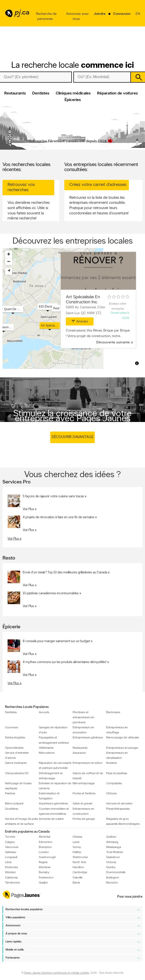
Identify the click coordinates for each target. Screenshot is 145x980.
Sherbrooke (80, 857)
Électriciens (113, 712)
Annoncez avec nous (77, 17)
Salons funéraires (16, 763)
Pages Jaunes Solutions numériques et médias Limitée (57, 973)
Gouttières (12, 809)
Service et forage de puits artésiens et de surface (21, 822)
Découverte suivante (113, 342)
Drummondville (116, 872)
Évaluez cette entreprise (118, 306)
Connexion (122, 14)
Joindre (100, 14)
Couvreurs (12, 728)
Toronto (10, 837)
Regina (43, 862)
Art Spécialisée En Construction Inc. (83, 300)
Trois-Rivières (114, 852)
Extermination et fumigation (49, 796)
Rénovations (47, 753)
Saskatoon (113, 857)
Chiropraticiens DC (17, 773)
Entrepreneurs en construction (83, 811)
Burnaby (44, 872)
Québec (111, 837)
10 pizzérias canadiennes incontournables (51, 593)
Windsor (10, 872)
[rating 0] (119, 297)
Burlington (113, 877)
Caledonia (11, 877)
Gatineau (11, 852)
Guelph (43, 883)
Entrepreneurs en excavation (83, 730)
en (138, 17)
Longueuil (11, 857)
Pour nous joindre (130, 897)
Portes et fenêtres (84, 794)
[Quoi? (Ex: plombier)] (36, 77)
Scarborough (47, 857)
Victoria (111, 862)
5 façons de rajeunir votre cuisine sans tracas (53, 496)
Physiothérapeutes (118, 809)
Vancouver (12, 847)
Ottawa (77, 837)
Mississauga (114, 847)
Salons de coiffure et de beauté (88, 776)
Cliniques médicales (73, 93)
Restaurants (15, 93)
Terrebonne (12, 883)
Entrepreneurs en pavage (122, 748)
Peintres (10, 794)
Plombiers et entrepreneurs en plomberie (83, 717)
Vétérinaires (46, 748)
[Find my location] (9, 271)
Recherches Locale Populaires (27, 707)
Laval (76, 842)
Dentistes (41, 93)
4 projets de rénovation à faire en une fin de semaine (59, 517)
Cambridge (80, 872)
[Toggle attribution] (137, 363)
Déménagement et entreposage (51, 776)
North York (79, 862)
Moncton (112, 883)
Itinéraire (80, 321)
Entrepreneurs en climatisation (117, 756)
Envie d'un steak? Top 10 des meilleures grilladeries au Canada (65, 573)
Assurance (79, 753)
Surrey (77, 847)
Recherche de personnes (46, 17)
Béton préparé (14, 804)
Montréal (45, 837)
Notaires (111, 763)
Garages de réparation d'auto (53, 730)
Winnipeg (112, 842)
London (44, 852)
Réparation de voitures (117, 93)
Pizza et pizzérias (117, 773)
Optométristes (14, 748)
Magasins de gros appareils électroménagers (123, 822)
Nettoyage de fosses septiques (18, 786)
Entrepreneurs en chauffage (117, 730)
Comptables (114, 783)
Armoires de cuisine (51, 819)
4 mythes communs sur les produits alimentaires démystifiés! (65, 662)
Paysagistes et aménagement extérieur (54, 740)
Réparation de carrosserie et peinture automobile (55, 766)
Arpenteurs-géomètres (53, 804)
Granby (111, 867)
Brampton (45, 847)
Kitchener (45, 867)
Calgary (10, 842)
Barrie (76, 883)
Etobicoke (11, 867)
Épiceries (73, 100)
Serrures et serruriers (119, 804)
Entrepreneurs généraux (88, 738)
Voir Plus (28, 509)
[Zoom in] (9, 254)
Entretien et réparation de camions (55, 786)
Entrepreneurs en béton (88, 763)
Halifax (77, 852)
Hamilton (78, 867)
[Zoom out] (9, 261)
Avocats (44, 712)
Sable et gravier (83, 804)
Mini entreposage (84, 783)
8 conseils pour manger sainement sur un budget (56, 641)
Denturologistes (15, 738)
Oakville (78, 877)
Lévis (8, 862)
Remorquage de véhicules (123, 738)
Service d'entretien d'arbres (17, 756)
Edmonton (46, 842)
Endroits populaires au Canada (27, 832)
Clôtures (111, 794)
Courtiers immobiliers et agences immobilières (54, 811)
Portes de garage (84, 819)
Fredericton (46, 877)
